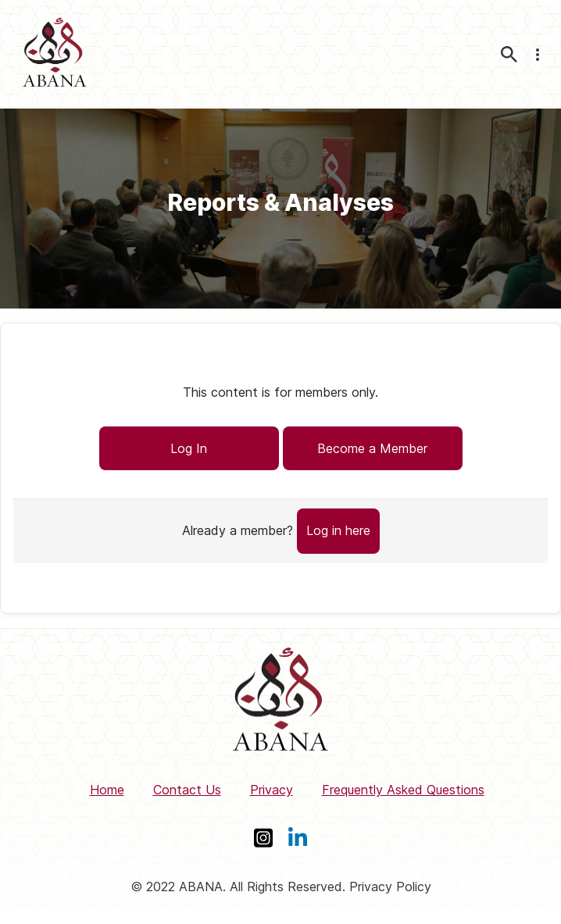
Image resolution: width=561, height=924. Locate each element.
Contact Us (187, 790)
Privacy (272, 790)
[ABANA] (55, 54)
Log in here (338, 530)
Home (107, 790)
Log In (189, 448)
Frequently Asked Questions (403, 790)
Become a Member (372, 448)
